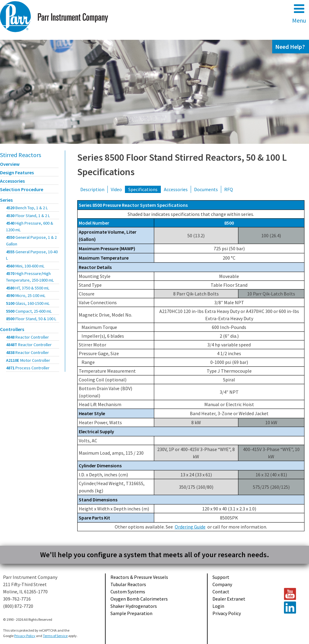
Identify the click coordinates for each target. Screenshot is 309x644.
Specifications (143, 189)
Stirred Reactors (21, 155)
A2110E (28, 360)
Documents (206, 189)
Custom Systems (128, 592)
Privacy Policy (227, 613)
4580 (28, 288)
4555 (32, 255)
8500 (31, 319)
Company (222, 584)
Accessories (12, 181)
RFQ (229, 189)
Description (92, 189)
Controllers (12, 329)
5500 (29, 311)
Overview (10, 164)
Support (221, 577)
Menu (299, 13)
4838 (27, 352)
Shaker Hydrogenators (134, 606)
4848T (29, 345)
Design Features (17, 172)
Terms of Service (55, 636)
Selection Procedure (22, 189)
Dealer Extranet (229, 599)
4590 (26, 295)
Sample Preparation (131, 613)
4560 (25, 266)
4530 (28, 216)
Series (6, 200)
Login (218, 606)
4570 (30, 277)
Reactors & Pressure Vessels (139, 577)
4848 (27, 337)
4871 (28, 368)
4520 (27, 208)
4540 (30, 226)
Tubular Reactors (128, 584)
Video (116, 189)
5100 (28, 303)
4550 (31, 241)
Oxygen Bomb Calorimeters (139, 599)
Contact (221, 592)
